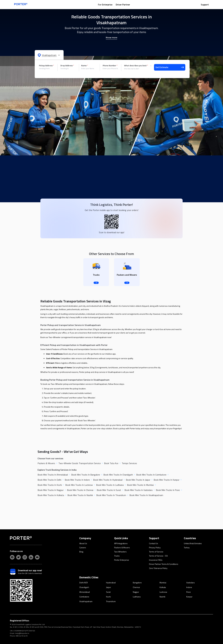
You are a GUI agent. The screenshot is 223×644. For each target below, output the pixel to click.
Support (205, 5)
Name (85, 66)
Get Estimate (170, 67)
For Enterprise (105, 5)
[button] (49, 55)
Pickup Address (46, 66)
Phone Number (110, 66)
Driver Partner (123, 5)
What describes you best (136, 66)
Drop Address (67, 66)
